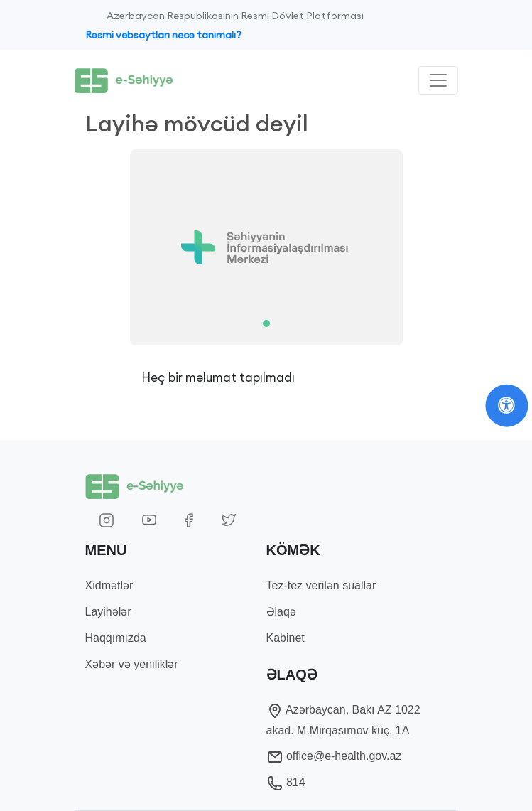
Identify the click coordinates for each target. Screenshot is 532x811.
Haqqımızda (116, 638)
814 (286, 782)
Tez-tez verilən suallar (321, 585)
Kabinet (286, 638)
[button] (113, 247)
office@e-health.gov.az (334, 756)
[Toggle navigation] (438, 80)
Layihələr (108, 612)
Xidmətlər (109, 585)
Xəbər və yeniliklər (132, 664)
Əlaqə (281, 612)
